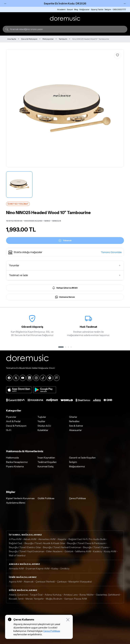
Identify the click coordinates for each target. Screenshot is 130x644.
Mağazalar (84, 9)
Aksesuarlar (75, 430)
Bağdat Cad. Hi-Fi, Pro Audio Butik (87, 539)
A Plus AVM (15, 539)
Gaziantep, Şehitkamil (108, 595)
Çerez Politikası (77, 498)
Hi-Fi (9, 430)
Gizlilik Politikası (46, 498)
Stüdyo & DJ (44, 426)
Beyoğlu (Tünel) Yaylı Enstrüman (27, 551)
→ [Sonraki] (125, 3)
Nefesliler (74, 421)
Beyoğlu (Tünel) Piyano (96, 547)
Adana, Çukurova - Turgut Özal (26, 595)
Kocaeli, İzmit (16, 599)
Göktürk (69, 551)
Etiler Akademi (54, 551)
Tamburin (63, 39)
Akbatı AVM (30, 539)
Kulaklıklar (43, 430)
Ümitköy (65, 569)
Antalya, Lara (71, 595)
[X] (16, 378)
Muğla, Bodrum (54, 599)
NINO (47, 221)
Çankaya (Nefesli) (45, 582)
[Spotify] (50, 378)
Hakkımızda (12, 458)
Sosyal (70, 9)
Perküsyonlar (48, 39)
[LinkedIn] (29, 378)
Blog (76, 9)
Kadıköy (97, 551)
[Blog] (57, 378)
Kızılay (55, 569)
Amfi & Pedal (13, 421)
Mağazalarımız (77, 466)
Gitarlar (73, 417)
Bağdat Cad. (16, 543)
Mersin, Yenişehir (35, 599)
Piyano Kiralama (15, 466)
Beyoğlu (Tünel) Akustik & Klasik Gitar (45, 543)
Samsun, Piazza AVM (76, 599)
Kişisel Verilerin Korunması (20, 498)
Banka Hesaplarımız (17, 462)
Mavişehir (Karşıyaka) (80, 582)
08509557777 (119, 9)
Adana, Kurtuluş (53, 595)
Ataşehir (62, 539)
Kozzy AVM (110, 551)
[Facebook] (9, 378)
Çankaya (62, 582)
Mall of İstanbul (17, 555)
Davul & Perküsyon (29, 39)
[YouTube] (23, 378)
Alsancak (29, 582)
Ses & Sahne (76, 426)
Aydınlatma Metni (16, 503)
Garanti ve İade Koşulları (82, 458)
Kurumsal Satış (46, 466)
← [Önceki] (5, 3)
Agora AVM (15, 582)
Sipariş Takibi (97, 9)
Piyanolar (11, 417)
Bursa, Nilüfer (87, 595)
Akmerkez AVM (47, 539)
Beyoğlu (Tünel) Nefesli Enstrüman (62, 547)
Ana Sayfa (12, 39)
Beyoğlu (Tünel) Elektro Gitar (25, 547)
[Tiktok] (43, 378)
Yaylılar (41, 421)
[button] (65, 252)
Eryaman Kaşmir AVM (38, 569)
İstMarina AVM (83, 551)
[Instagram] (36, 378)
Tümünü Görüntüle (111, 252)
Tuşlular (42, 417)
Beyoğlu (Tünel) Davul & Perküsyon (86, 543)
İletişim (108, 9)
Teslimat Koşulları (47, 462)
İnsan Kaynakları (46, 458)
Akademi (61, 9)
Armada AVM (16, 569)
